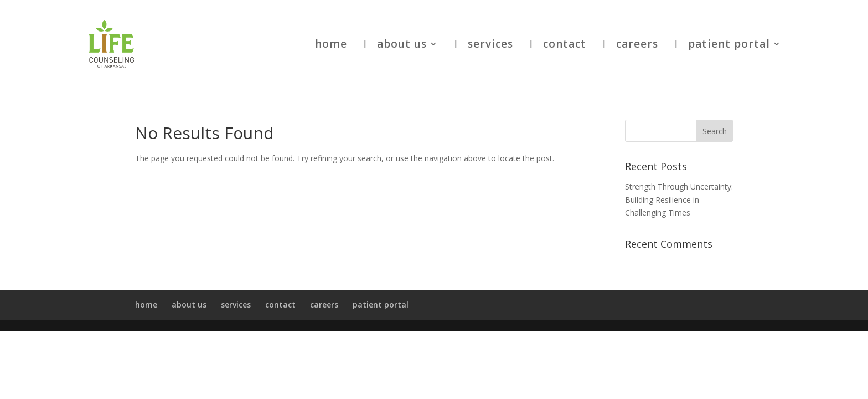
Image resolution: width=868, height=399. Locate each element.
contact (565, 45)
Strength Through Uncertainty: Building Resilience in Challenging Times (679, 200)
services (490, 45)
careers (637, 45)
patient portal (729, 45)
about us (402, 45)
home (331, 45)
